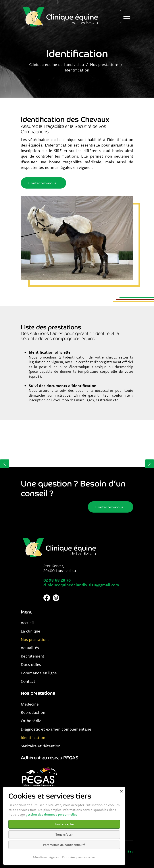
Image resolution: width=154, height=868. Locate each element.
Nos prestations (104, 65)
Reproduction (33, 712)
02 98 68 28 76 (57, 580)
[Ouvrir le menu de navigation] (127, 16)
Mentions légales (46, 857)
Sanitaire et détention (41, 746)
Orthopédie (31, 721)
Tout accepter (64, 824)
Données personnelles (79, 857)
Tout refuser (64, 835)
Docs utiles (31, 665)
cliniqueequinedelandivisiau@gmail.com (81, 585)
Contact (28, 681)
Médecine (30, 704)
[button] (5, 464)
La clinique (31, 631)
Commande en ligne (39, 673)
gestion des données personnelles (51, 814)
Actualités (30, 648)
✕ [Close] (121, 791)
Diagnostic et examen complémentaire (56, 729)
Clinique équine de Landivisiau (57, 65)
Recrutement (33, 656)
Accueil (27, 623)
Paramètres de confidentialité (64, 845)
